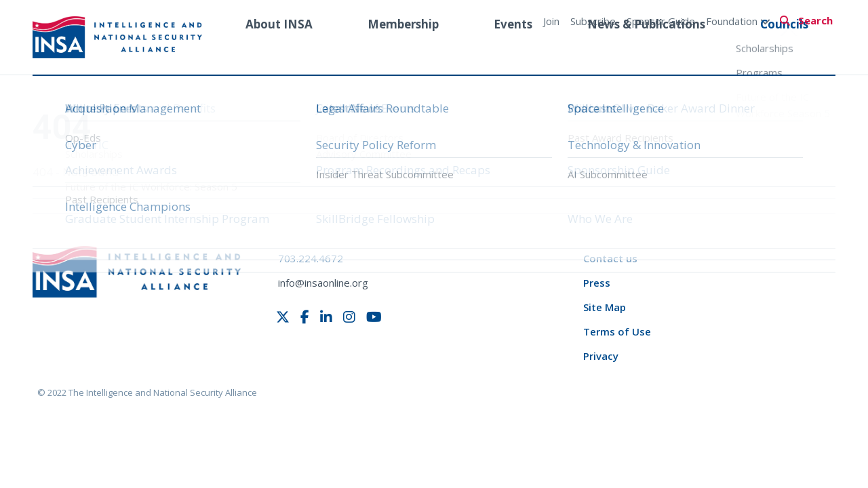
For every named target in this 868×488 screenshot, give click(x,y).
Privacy (601, 356)
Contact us (610, 258)
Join (551, 21)
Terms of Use (617, 331)
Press (597, 283)
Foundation (738, 21)
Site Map (605, 307)
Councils (784, 50)
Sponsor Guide (661, 21)
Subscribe (593, 21)
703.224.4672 (311, 258)
